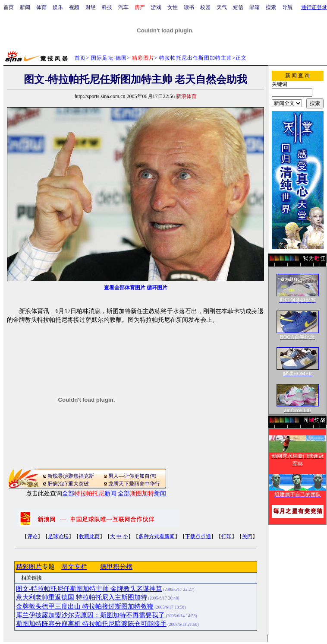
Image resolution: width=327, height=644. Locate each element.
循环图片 (157, 288)
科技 (107, 7)
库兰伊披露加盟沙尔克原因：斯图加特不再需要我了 (90, 615)
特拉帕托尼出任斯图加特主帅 (196, 58)
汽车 (123, 7)
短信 (238, 7)
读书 (189, 7)
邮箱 (255, 7)
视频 (74, 7)
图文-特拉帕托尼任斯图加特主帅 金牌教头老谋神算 (89, 589)
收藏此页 (89, 536)
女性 (173, 7)
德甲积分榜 (116, 567)
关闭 (247, 536)
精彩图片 (29, 567)
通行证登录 (314, 7)
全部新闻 (89, 493)
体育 (41, 7)
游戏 (156, 7)
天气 (222, 7)
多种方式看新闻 (157, 536)
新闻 (25, 7)
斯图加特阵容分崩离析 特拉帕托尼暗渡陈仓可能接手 (91, 624)
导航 (287, 7)
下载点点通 (198, 536)
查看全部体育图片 (125, 288)
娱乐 (58, 7)
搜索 (271, 7)
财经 (91, 7)
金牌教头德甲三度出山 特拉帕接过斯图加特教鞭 (85, 606)
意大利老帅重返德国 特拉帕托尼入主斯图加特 (82, 597)
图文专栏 (74, 567)
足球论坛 (58, 536)
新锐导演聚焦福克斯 (71, 476)
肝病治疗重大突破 (68, 484)
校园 (205, 7)
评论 (32, 536)
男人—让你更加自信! (132, 476)
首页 (9, 7)
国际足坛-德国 (109, 58)
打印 (226, 536)
